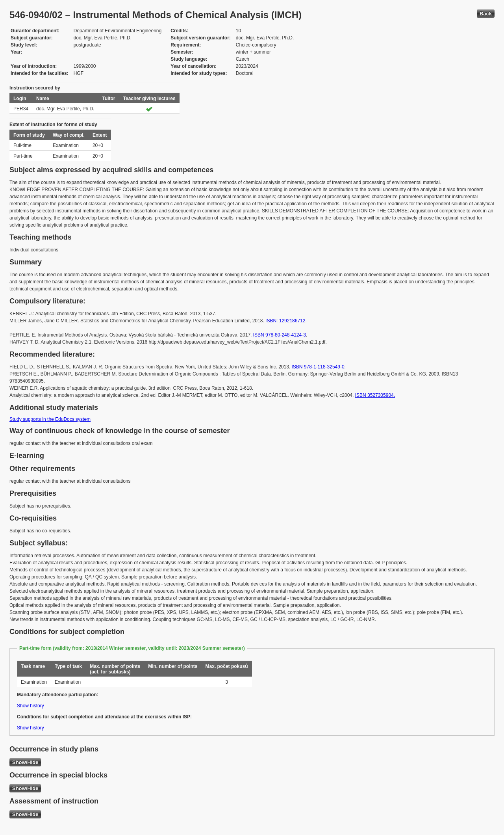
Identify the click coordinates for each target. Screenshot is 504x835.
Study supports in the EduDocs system (50, 419)
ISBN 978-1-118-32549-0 (318, 367)
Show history (31, 706)
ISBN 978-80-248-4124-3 (280, 335)
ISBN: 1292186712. (286, 321)
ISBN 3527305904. (375, 395)
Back (486, 14)
